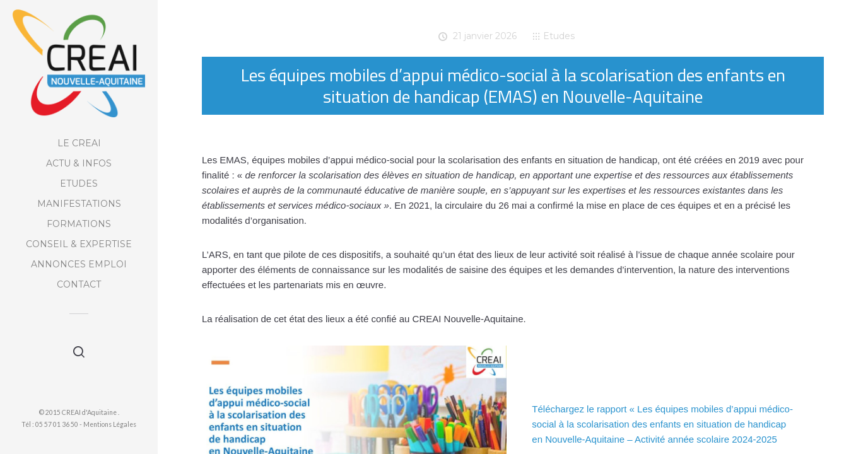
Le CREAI (79, 143)
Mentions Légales (110, 424)
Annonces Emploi (79, 264)
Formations (79, 224)
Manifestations (79, 204)
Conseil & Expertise (79, 244)
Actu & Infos (79, 163)
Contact (79, 284)
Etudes (79, 183)
